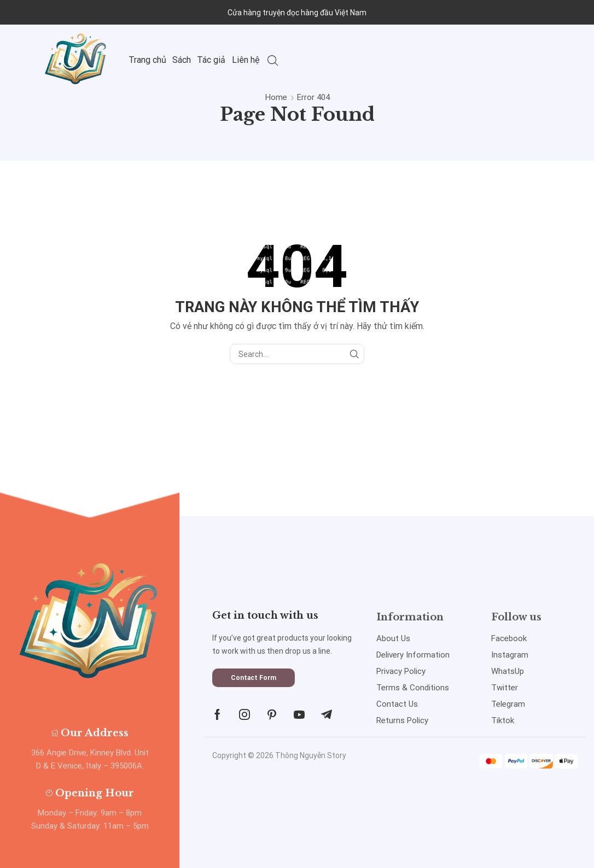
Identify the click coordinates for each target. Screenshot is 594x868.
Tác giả (211, 60)
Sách (182, 60)
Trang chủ (147, 60)
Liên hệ (246, 60)
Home (276, 97)
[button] (254, 678)
